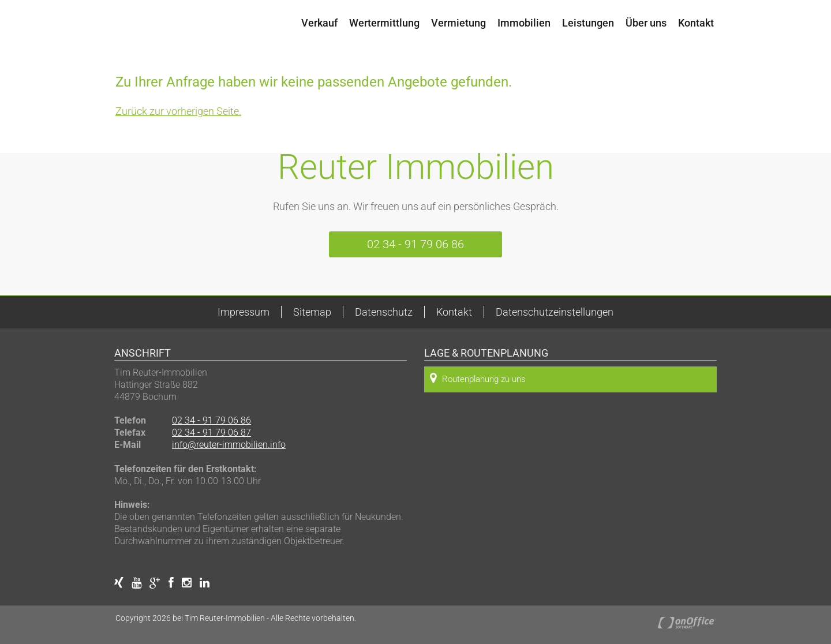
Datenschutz (384, 312)
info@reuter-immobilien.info (229, 445)
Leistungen (588, 23)
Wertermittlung (384, 23)
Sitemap (312, 312)
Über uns (646, 23)
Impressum (244, 312)
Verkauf (319, 23)
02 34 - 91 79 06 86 (415, 244)
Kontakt (696, 23)
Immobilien (524, 23)
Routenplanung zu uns (478, 378)
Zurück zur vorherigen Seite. (178, 111)
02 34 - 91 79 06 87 (212, 433)
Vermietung (458, 23)
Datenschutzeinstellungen (555, 312)
